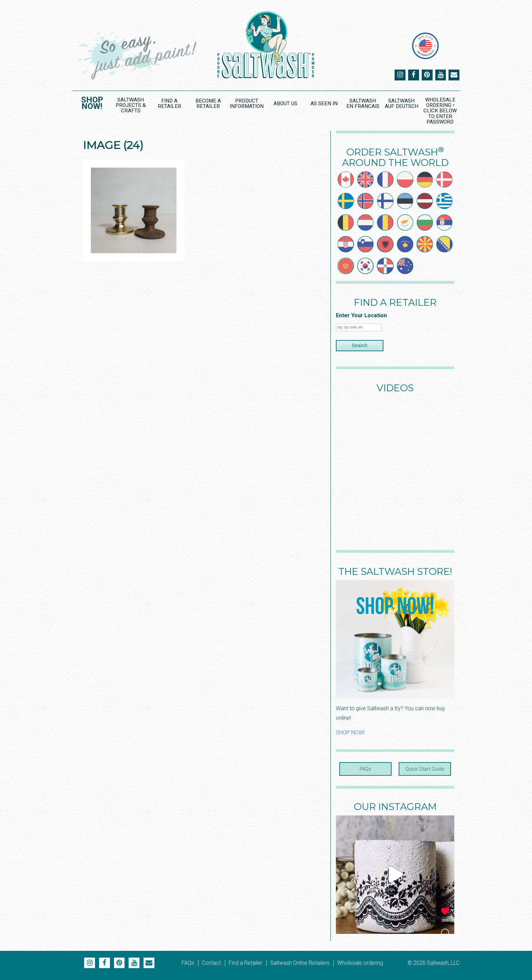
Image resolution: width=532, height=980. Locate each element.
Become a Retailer (208, 103)
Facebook (413, 75)
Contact (211, 963)
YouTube (440, 75)
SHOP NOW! (350, 732)
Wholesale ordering (360, 963)
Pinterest (427, 75)
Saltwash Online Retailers (300, 963)
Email (454, 75)
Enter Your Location (361, 315)
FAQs (365, 769)
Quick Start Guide (425, 769)
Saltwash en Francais (363, 103)
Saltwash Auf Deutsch (401, 103)
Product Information (246, 103)
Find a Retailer (169, 103)
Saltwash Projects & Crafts (131, 105)
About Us (285, 103)
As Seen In (324, 103)
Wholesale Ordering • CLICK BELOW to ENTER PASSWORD (440, 111)
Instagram (400, 75)
